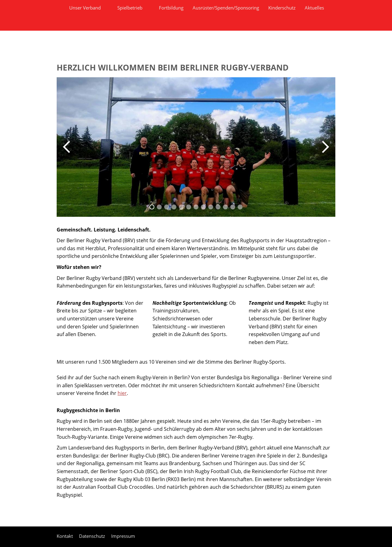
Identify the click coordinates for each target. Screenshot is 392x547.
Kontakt (65, 536)
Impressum (123, 536)
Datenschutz (92, 536)
